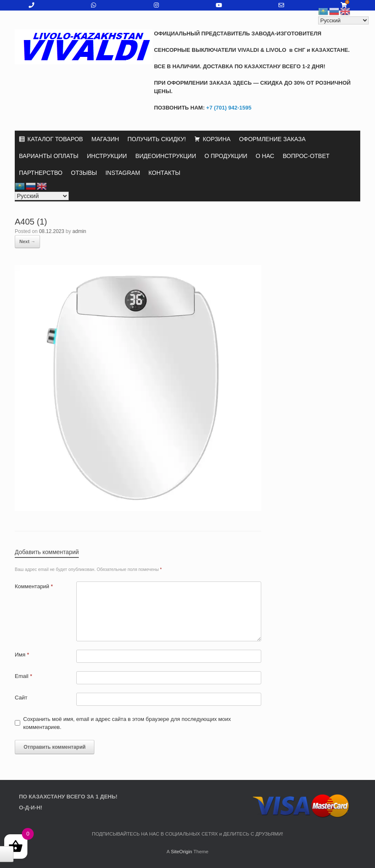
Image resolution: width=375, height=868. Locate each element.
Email (23, 676)
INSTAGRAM (123, 173)
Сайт (21, 698)
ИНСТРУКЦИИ (107, 156)
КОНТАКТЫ (164, 173)
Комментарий (34, 586)
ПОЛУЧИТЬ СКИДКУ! (157, 139)
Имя (22, 655)
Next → (27, 241)
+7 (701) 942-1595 (228, 108)
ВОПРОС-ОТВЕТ (306, 156)
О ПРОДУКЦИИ (226, 156)
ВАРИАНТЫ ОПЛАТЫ (49, 156)
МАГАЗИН (105, 139)
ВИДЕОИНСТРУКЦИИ (166, 156)
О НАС (265, 156)
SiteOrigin (181, 852)
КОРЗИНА (217, 139)
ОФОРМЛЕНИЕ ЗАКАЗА (272, 139)
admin (79, 231)
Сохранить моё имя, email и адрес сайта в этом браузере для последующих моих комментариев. (127, 723)
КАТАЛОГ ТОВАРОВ (55, 139)
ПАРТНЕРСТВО (41, 173)
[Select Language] (42, 196)
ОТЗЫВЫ (84, 173)
